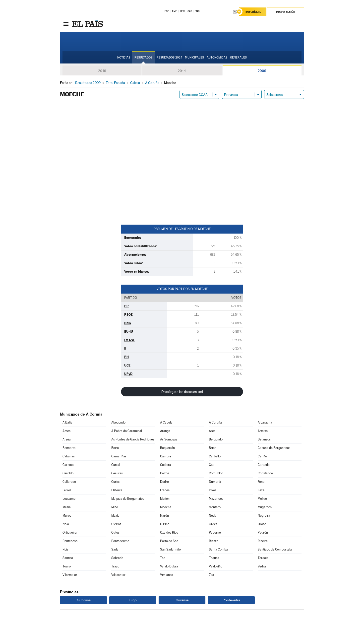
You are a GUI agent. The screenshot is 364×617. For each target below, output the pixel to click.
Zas (211, 575)
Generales (238, 58)
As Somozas (169, 439)
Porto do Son (169, 541)
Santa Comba (218, 549)
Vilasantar (118, 575)
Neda (213, 516)
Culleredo (69, 482)
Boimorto (69, 448)
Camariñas (119, 456)
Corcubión (216, 473)
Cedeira (166, 465)
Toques (214, 558)
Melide (262, 499)
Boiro (115, 448)
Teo (163, 558)
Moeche (166, 507)
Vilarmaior (70, 575)
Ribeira (263, 541)
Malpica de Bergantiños (128, 499)
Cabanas (69, 456)
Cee (212, 465)
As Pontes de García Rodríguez (133, 439)
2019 (102, 71)
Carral (116, 465)
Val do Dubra (169, 566)
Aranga (165, 431)
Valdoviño (216, 566)
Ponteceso (70, 541)
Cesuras (117, 473)
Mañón (165, 499)
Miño (115, 507)
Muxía (115, 516)
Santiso (68, 558)
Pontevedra (231, 600)
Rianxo (214, 541)
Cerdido (68, 473)
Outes (115, 532)
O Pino (165, 524)
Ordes (213, 524)
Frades (165, 490)
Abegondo (118, 422)
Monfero (215, 507)
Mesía (67, 507)
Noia (66, 524)
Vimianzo (167, 575)
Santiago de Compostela (275, 549)
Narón (164, 516)
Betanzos (264, 439)
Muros (67, 516)
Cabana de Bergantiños (274, 448)
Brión (213, 448)
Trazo (115, 566)
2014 (182, 71)
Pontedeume (120, 541)
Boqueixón (167, 448)
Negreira (264, 516)
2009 (262, 71)
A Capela (166, 422)
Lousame (69, 499)
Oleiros (116, 524)
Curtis (115, 482)
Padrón (263, 532)
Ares (212, 431)
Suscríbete (253, 12)
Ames (66, 431)
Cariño (262, 456)
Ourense (182, 600)
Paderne (215, 532)
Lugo (133, 600)
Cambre (166, 456)
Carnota (68, 465)
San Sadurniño (170, 549)
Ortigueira (70, 532)
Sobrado (117, 558)
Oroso (262, 524)
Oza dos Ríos (169, 532)
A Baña (67, 422)
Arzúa (67, 439)
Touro (67, 566)
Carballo (215, 456)
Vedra (262, 566)
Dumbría (215, 482)
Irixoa (213, 490)
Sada (115, 549)
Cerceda (264, 465)
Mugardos (265, 507)
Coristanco (265, 473)
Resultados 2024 (169, 58)
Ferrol (67, 490)
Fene (261, 482)
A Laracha (265, 422)
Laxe (261, 490)
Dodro (164, 482)
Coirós (165, 473)
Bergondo (216, 439)
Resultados (143, 58)
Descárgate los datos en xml (182, 392)
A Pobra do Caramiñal (127, 431)
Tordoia (263, 558)
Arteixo (263, 431)
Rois (65, 549)
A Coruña (215, 422)
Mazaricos (216, 499)
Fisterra (117, 490)
